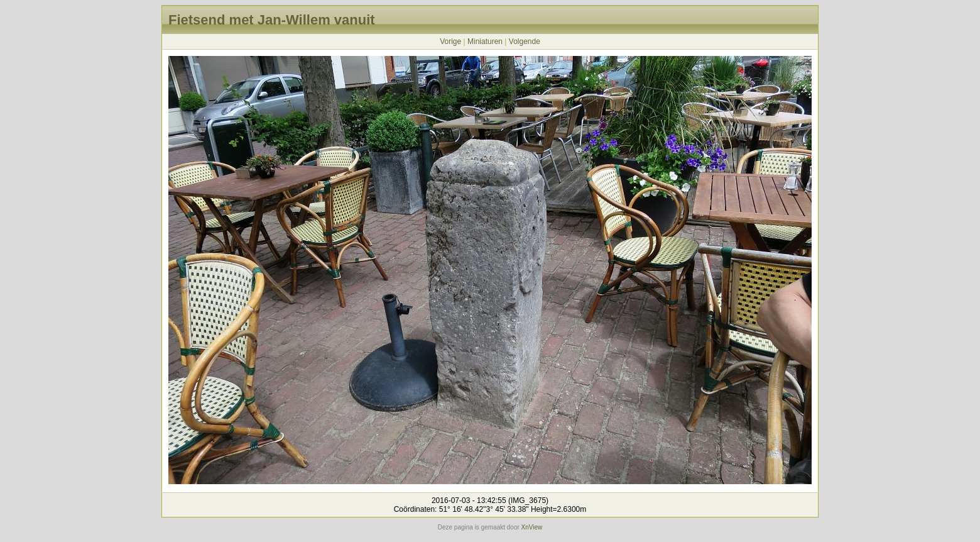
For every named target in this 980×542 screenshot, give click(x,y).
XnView (532, 527)
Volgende (525, 41)
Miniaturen (485, 41)
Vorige (450, 41)
